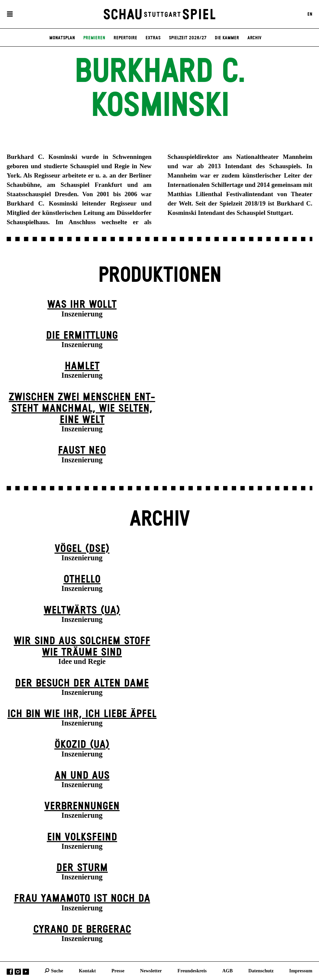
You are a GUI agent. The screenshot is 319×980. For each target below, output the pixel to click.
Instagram (18, 972)
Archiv (254, 38)
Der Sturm (82, 868)
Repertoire (125, 38)
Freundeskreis (192, 970)
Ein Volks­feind (82, 837)
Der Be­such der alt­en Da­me (82, 683)
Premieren (94, 38)
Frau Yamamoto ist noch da (82, 899)
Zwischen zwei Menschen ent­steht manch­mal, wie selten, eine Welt (82, 409)
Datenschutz (261, 970)
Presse (118, 970)
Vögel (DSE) (82, 549)
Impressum (301, 970)
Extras (153, 38)
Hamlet (82, 366)
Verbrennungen (82, 806)
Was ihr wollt (82, 305)
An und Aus (82, 776)
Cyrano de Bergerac (82, 930)
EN (310, 14)
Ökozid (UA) (82, 745)
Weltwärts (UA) (82, 610)
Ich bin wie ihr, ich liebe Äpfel (82, 714)
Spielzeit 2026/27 (188, 38)
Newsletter (151, 970)
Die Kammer (227, 38)
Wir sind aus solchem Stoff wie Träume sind (82, 647)
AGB (228, 970)
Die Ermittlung (82, 336)
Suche (57, 970)
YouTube (26, 972)
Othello (82, 579)
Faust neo (82, 451)
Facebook (10, 972)
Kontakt (87, 970)
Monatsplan (62, 38)
